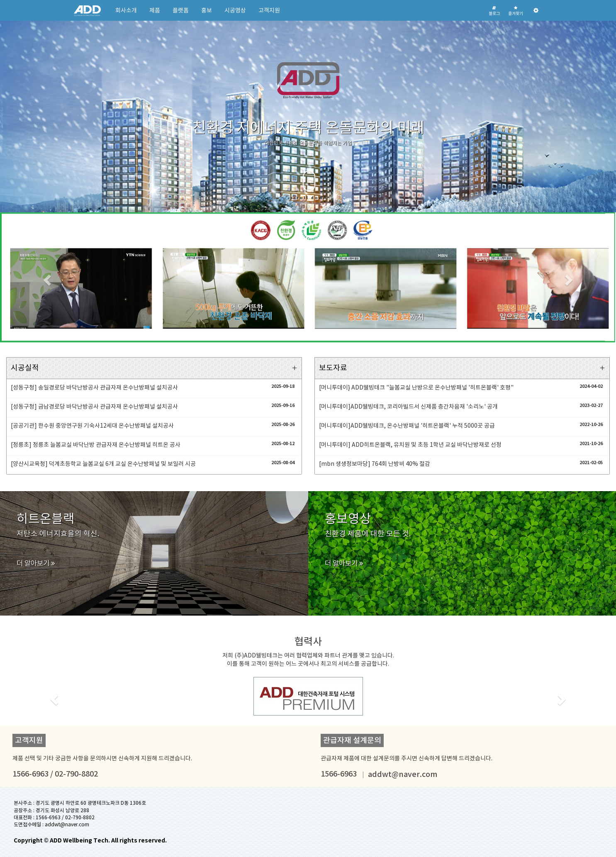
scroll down (309, 185)
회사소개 (126, 10)
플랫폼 (181, 10)
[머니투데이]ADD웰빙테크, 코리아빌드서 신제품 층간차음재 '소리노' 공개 (408, 407)
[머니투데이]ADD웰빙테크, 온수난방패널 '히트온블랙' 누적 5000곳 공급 (407, 426)
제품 (155, 10)
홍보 (207, 10)
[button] (46, 278)
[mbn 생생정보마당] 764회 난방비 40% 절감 (375, 464)
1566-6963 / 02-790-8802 (65, 817)
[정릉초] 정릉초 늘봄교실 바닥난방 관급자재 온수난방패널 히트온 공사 (96, 445)
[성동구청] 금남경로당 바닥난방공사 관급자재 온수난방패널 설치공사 (94, 407)
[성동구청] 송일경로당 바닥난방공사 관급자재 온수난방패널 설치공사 (94, 387)
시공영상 (235, 10)
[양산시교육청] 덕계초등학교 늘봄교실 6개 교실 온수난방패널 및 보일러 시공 (103, 464)
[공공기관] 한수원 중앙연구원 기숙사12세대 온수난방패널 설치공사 (92, 426)
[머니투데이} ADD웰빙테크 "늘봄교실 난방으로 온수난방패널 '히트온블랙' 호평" (416, 387)
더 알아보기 (36, 563)
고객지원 (269, 10)
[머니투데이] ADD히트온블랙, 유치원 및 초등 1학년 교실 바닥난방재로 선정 (410, 445)
